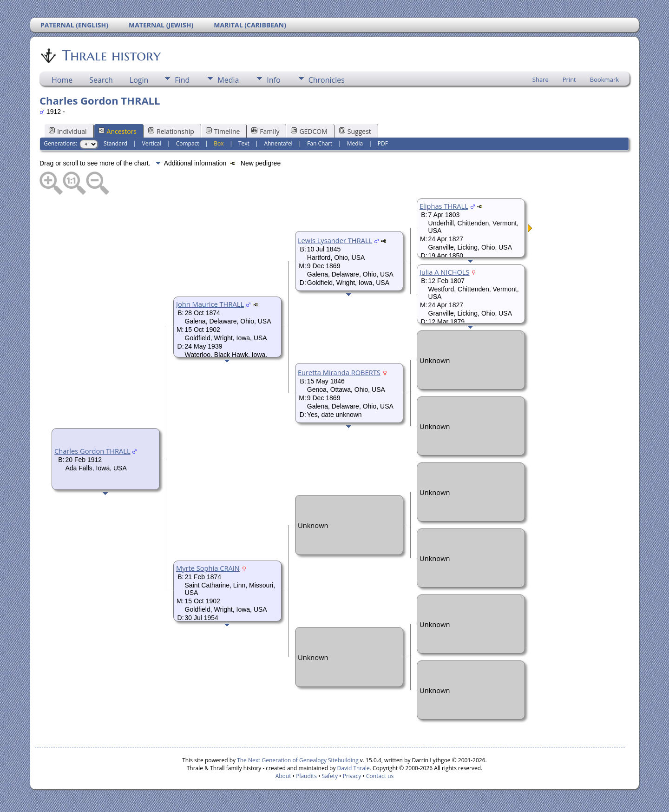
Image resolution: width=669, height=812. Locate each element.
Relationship (171, 131)
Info (273, 80)
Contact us (380, 776)
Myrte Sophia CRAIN (208, 568)
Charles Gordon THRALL (92, 451)
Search (101, 80)
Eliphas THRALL (444, 206)
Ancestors (118, 131)
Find (182, 80)
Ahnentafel (278, 143)
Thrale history (111, 55)
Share (541, 79)
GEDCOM (309, 131)
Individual (68, 131)
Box (219, 143)
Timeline (223, 131)
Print (569, 79)
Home (62, 80)
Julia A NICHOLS (445, 272)
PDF (383, 143)
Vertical (152, 143)
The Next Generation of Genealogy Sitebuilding (298, 760)
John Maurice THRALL (210, 304)
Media (228, 80)
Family (265, 131)
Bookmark (604, 79)
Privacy (352, 776)
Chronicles (327, 80)
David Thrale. (353, 768)
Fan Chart (320, 143)
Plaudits (306, 776)
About (283, 776)
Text (244, 143)
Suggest (355, 131)
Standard (115, 143)
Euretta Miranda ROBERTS (339, 372)
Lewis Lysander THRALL (335, 240)
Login (139, 80)
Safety (330, 776)
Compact (188, 143)
